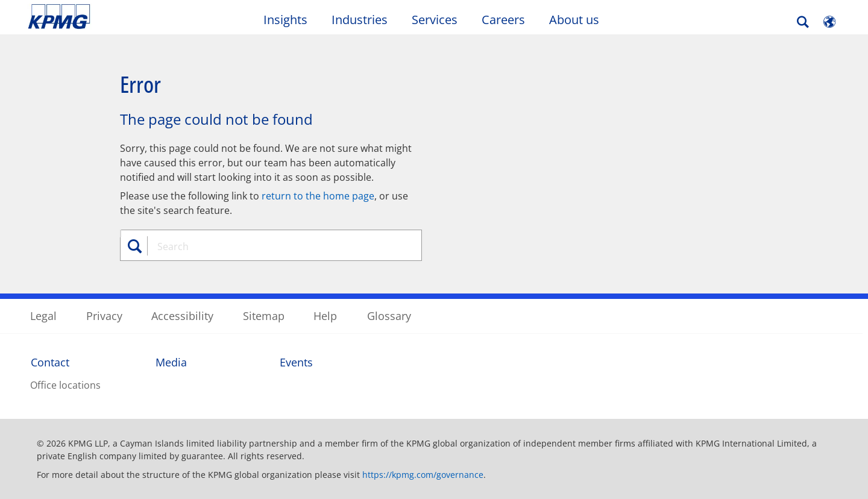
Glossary (389, 316)
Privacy (104, 316)
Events (296, 362)
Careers (503, 20)
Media (171, 362)
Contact (50, 362)
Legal (43, 316)
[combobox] (275, 246)
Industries (360, 20)
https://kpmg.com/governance (423, 475)
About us (574, 20)
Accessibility (182, 316)
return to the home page (318, 196)
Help (325, 316)
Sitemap (264, 316)
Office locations (65, 385)
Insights (285, 20)
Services (435, 20)
